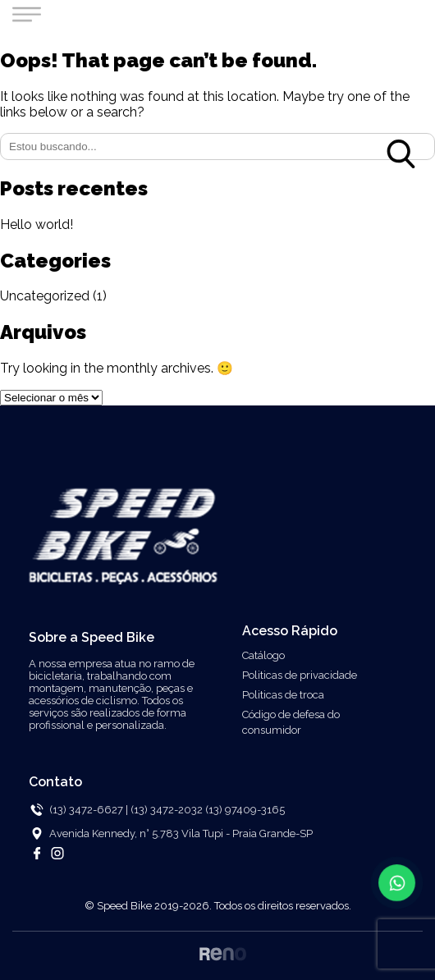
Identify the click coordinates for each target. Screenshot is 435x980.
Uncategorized (45, 296)
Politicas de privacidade (300, 675)
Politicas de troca (283, 695)
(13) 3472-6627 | (89, 810)
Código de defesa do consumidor (291, 722)
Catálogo (263, 655)
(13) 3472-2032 (168, 810)
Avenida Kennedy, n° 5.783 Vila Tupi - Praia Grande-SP (181, 833)
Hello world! (37, 224)
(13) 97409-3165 (245, 810)
